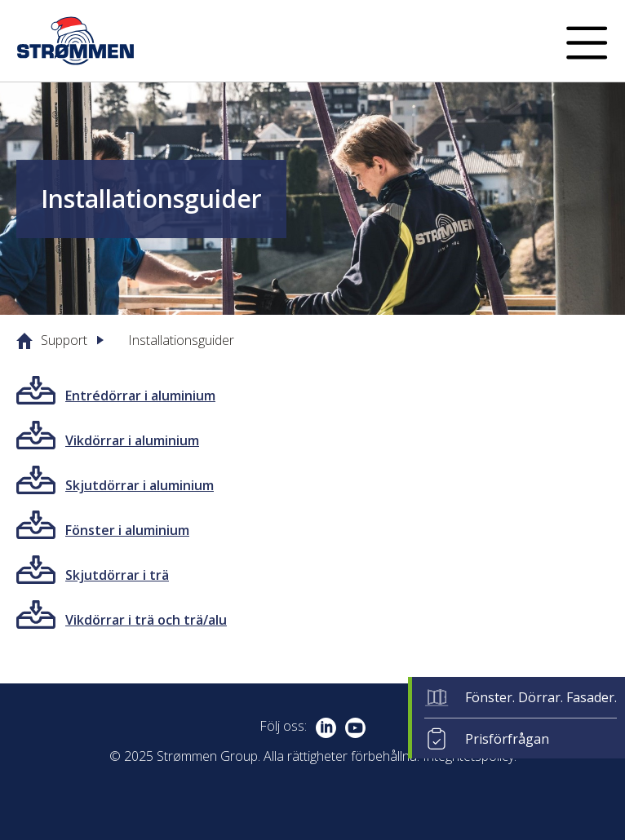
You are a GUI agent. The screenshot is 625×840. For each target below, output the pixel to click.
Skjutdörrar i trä (117, 575)
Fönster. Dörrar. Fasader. (541, 697)
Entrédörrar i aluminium (140, 396)
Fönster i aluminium (127, 530)
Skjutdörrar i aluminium (140, 485)
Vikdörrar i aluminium (132, 440)
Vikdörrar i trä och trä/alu (146, 620)
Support (64, 340)
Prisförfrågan (507, 739)
